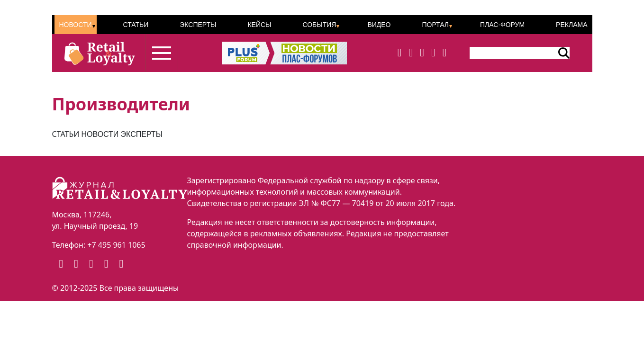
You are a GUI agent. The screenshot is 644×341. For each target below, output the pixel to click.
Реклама (571, 25)
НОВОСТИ (100, 134)
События (319, 25)
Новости (76, 25)
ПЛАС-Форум (502, 25)
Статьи (136, 25)
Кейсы (259, 25)
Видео (379, 25)
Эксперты (198, 25)
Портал (435, 25)
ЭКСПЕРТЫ (142, 134)
